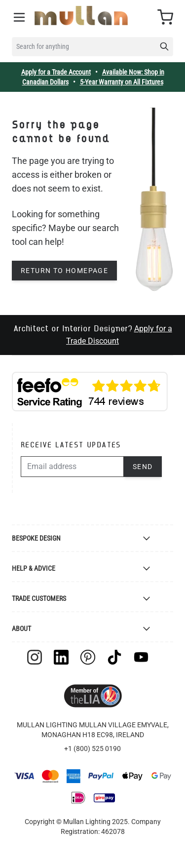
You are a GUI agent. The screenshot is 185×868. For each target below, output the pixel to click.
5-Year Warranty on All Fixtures (122, 82)
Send (143, 467)
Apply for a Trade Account (56, 72)
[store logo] (81, 16)
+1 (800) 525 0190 (92, 749)
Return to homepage (64, 271)
